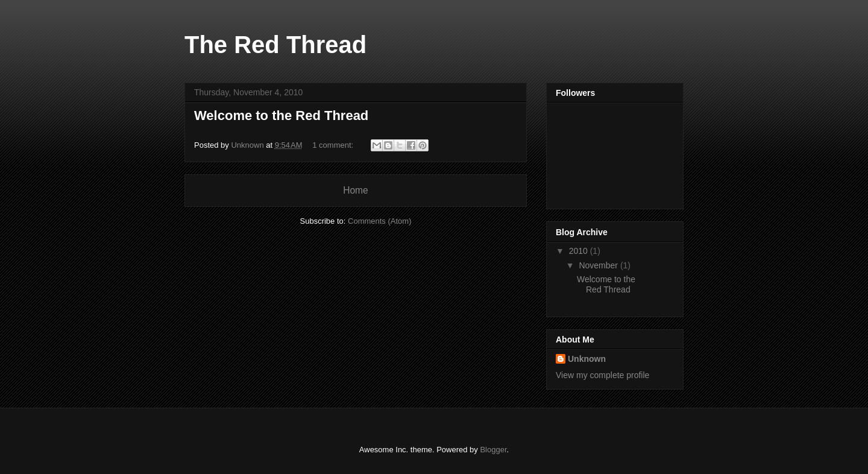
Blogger (493, 450)
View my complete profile (602, 375)
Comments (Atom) (379, 221)
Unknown (587, 359)
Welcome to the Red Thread (281, 115)
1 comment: (334, 145)
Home (356, 190)
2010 (580, 251)
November (599, 265)
